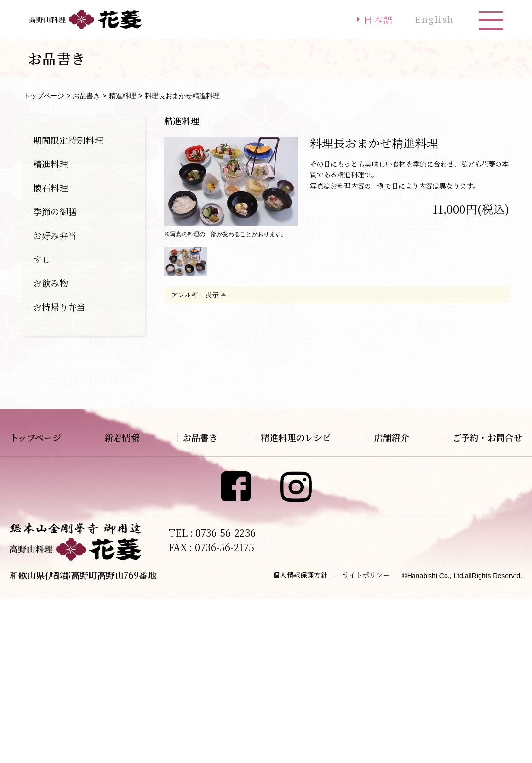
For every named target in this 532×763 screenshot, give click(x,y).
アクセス (395, 455)
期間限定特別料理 (68, 140)
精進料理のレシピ (307, 437)
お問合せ (468, 473)
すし (42, 259)
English (434, 19)
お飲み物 (51, 283)
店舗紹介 (397, 437)
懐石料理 (51, 188)
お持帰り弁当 (59, 307)
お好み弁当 (55, 235)
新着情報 (117, 437)
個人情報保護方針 (300, 739)
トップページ (44, 96)
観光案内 (395, 473)
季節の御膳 (55, 211)
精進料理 (122, 96)
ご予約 (464, 455)
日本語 (375, 19)
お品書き (86, 96)
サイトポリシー (366, 739)
